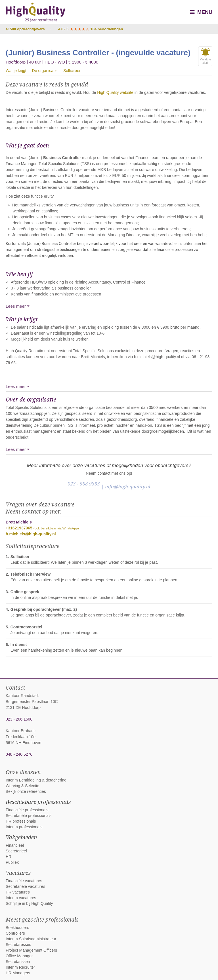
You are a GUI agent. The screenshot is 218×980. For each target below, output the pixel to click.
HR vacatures (18, 892)
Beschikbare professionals (38, 802)
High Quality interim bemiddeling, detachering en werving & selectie (35, 12)
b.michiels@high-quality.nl (31, 534)
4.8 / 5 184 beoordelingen (91, 29)
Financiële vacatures (24, 881)
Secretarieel (16, 851)
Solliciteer (72, 71)
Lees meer (18, 306)
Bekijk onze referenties (26, 791)
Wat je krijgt (16, 71)
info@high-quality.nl (128, 486)
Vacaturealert (205, 56)
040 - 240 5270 (19, 754)
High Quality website (115, 92)
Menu (201, 12)
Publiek (12, 862)
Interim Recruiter (20, 967)
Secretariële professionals (29, 816)
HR (9, 857)
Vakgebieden (21, 837)
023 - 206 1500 (19, 719)
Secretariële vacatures (25, 886)
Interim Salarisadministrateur (31, 939)
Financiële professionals (27, 810)
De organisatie (45, 71)
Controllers (15, 933)
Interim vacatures (21, 898)
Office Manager (19, 956)
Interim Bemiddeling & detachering (36, 780)
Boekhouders (17, 928)
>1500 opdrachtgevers (25, 29)
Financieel (15, 845)
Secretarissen (18, 962)
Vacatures (18, 873)
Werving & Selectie (22, 786)
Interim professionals (24, 827)
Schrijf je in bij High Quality (29, 903)
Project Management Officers (31, 950)
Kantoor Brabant (20, 731)
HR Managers (18, 973)
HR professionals (21, 821)
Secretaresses (18, 945)
